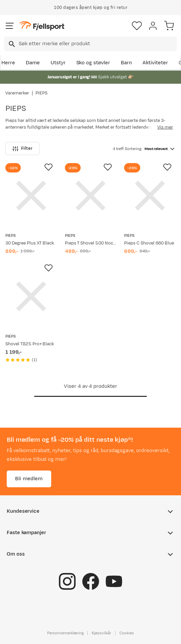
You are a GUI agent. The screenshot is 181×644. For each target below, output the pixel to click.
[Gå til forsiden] (42, 26)
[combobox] (90, 44)
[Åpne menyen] (10, 26)
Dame (33, 63)
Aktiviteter (155, 63)
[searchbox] (97, 44)
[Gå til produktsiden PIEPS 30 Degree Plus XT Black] (31, 196)
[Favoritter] (137, 26)
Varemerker (17, 93)
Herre (8, 63)
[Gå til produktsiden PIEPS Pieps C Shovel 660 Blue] (150, 196)
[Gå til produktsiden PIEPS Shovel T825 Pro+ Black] (31, 296)
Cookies (127, 633)
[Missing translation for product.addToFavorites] (49, 167)
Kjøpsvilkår (101, 633)
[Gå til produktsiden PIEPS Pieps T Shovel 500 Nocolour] (91, 196)
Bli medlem (29, 479)
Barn (126, 63)
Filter (22, 149)
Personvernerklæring (65, 633)
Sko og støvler (93, 63)
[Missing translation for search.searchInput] (11, 44)
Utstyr (58, 63)
